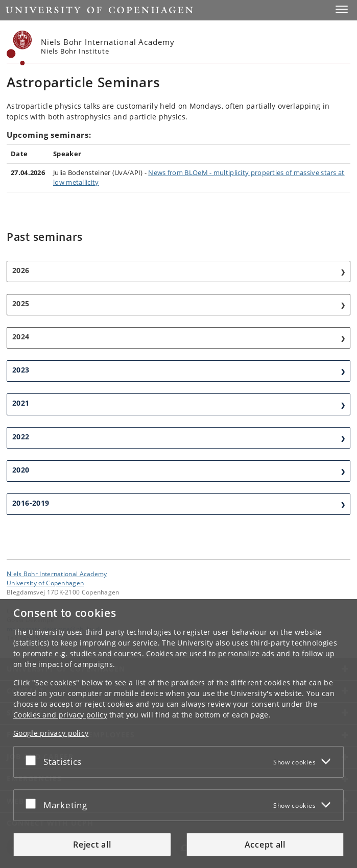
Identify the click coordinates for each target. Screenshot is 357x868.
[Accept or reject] (33, 760)
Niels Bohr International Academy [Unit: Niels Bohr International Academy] (57, 574)
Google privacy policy (51, 733)
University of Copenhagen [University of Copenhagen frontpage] (45, 583)
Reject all (92, 845)
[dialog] (178, 734)
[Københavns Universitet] (19, 48)
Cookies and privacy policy (60, 715)
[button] (342, 9)
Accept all (265, 845)
